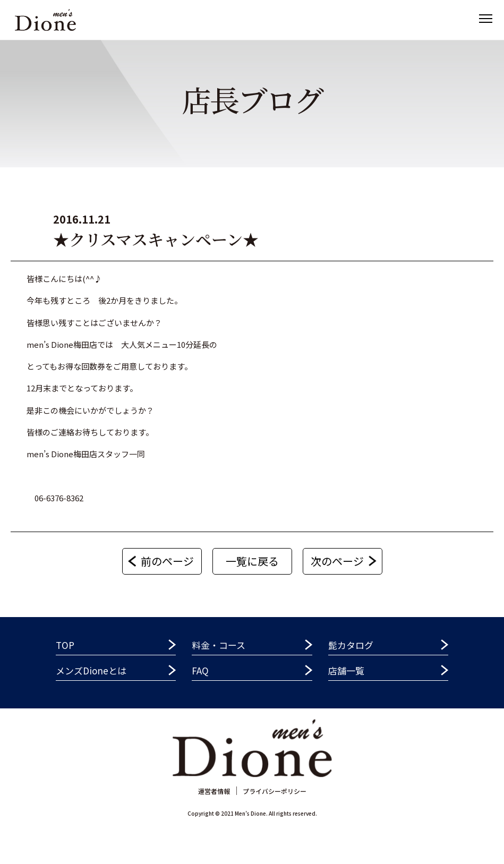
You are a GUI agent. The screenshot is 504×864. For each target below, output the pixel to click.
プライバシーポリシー (275, 791)
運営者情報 (214, 791)
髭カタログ (351, 645)
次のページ (337, 561)
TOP (65, 645)
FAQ (200, 670)
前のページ (167, 561)
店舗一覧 (346, 670)
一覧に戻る (252, 561)
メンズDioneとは (91, 670)
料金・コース (219, 645)
